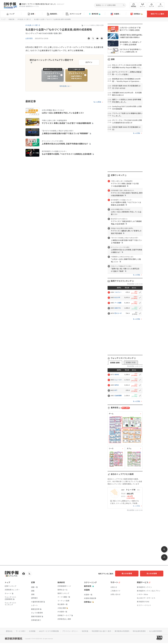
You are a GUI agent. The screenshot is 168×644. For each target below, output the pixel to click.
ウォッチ (151, 5)
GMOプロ (118, 308)
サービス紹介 (19, 631)
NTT (116, 390)
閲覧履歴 (134, 5)
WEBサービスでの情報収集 (48, 631)
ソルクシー (118, 292)
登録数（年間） (131, 363)
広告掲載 (31, 631)
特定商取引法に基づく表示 (102, 631)
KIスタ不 (117, 298)
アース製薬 (118, 303)
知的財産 (85, 631)
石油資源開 (118, 396)
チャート (143, 5)
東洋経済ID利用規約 (123, 631)
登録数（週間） (115, 363)
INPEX (117, 385)
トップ (11, 14)
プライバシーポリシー (70, 631)
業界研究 (94, 14)
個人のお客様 (129, 574)
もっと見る (97, 101)
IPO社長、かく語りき (24, 19)
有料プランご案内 (157, 14)
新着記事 (11, 19)
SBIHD (117, 375)
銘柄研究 (53, 14)
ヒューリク (118, 380)
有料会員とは (65, 85)
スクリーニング (74, 14)
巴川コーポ (118, 313)
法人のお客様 (153, 574)
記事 (32, 14)
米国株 (115, 14)
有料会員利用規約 (140, 631)
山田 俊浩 (29, 38)
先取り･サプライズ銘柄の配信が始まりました (39, 4)
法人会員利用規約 (157, 631)
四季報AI (136, 14)
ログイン (161, 5)
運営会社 (8, 631)
